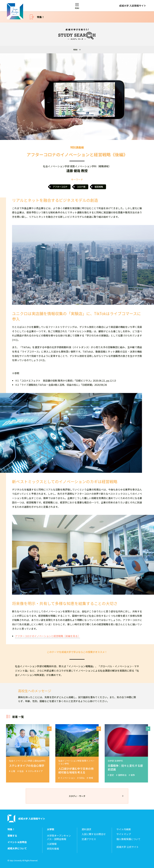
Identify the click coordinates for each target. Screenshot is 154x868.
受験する (12, 836)
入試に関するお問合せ (94, 834)
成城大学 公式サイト (128, 847)
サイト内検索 (124, 829)
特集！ (41, 17)
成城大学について (17, 848)
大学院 (51, 829)
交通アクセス (89, 839)
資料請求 (86, 829)
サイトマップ (124, 834)
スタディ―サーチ (77, 796)
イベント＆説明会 (17, 842)
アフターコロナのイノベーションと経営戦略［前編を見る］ (48, 636)
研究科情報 (53, 849)
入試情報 (52, 844)
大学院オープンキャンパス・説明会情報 (59, 837)
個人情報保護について (128, 839)
